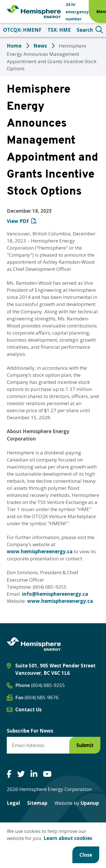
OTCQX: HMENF (22, 30)
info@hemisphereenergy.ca (55, 594)
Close (86, 855)
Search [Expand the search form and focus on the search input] (85, 30)
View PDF (18, 221)
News (40, 46)
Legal (13, 803)
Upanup (77, 803)
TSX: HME (59, 30)
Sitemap (37, 803)
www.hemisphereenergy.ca (40, 551)
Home (14, 46)
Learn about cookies (68, 838)
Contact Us (28, 709)
